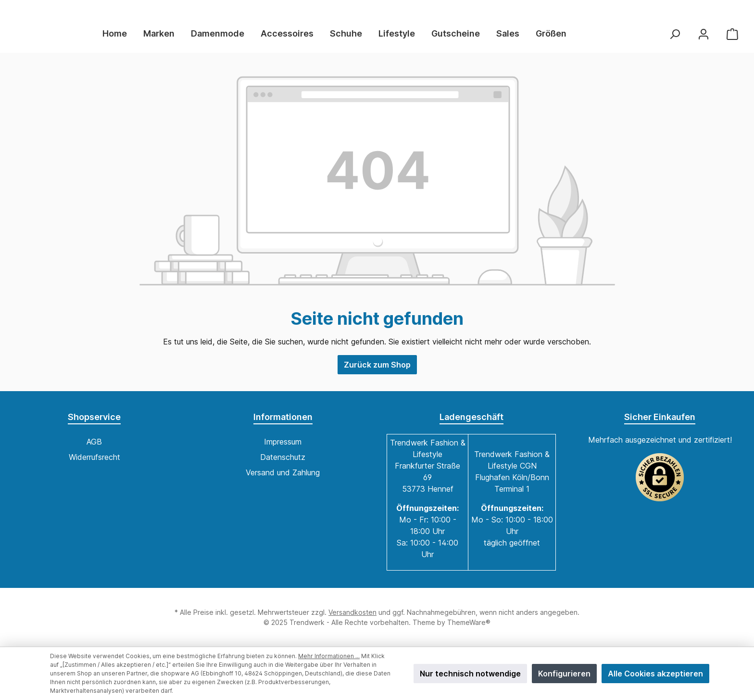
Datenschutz (283, 457)
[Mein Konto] (704, 37)
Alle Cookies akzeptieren (655, 674)
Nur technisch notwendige (470, 674)
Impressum (283, 442)
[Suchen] (675, 37)
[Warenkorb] (732, 37)
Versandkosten (352, 612)
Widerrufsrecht (94, 457)
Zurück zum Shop (377, 372)
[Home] (137, 38)
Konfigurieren (564, 674)
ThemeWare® (469, 622)
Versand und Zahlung (283, 472)
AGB (94, 442)
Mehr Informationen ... (329, 656)
